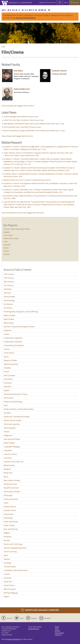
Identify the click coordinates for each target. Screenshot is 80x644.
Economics (8, 383)
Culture (7, 349)
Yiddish (6, 597)
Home (3, 46)
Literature (8, 458)
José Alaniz (18, 71)
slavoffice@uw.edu (34, 629)
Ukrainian (7, 254)
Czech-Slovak (8, 235)
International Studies (12, 439)
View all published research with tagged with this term (23, 213)
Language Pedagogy (12, 447)
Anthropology (9, 300)
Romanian (7, 245)
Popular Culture (10, 510)
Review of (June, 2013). (27, 180)
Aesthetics (8, 289)
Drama (6, 372)
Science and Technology (13, 544)
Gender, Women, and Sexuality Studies (19, 409)
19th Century (9, 278)
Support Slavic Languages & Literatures (40, 610)
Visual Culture (9, 585)
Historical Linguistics (12, 424)
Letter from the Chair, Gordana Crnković (19, 120)
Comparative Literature (13, 342)
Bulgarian (7, 232)
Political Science (10, 507)
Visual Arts (8, 582)
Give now (75, 3)
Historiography (10, 428)
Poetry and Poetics (11, 499)
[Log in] (60, 3)
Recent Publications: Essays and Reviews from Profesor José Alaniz (29, 131)
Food (6, 405)
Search (66, 3)
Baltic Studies (9, 319)
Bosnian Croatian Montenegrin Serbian (17, 229)
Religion (7, 533)
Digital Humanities (11, 364)
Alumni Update (59, 633)
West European (10, 589)
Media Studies (9, 465)
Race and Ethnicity (11, 529)
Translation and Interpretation (16, 570)
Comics (6, 334)
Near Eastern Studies (12, 480)
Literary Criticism (10, 454)
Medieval (7, 469)
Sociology (7, 563)
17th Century (9, 274)
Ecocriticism (8, 379)
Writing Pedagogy (11, 593)
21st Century (9, 285)
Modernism (8, 473)
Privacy (57, 627)
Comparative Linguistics (13, 338)
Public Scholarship (11, 522)
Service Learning (10, 552)
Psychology (8, 518)
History (7, 432)
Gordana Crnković (59, 71)
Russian (6, 248)
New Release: (29, 124)
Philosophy (8, 495)
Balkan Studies (9, 315)
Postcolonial (8, 514)
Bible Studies (9, 323)
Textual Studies (10, 567)
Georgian (7, 413)
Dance (6, 357)
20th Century (9, 282)
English (7, 390)
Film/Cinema (8, 398)
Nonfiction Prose (10, 484)
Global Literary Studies (11, 238)
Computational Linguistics (14, 345)
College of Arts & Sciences (47, 3)
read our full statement (26, 18)
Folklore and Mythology (13, 402)
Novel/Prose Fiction (11, 488)
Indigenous (8, 435)
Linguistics (8, 450)
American (7, 293)
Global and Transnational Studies (17, 417)
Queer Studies (9, 525)
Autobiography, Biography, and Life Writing (21, 312)
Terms (57, 629)
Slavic (6, 555)
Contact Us (58, 635)
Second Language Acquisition (15, 548)
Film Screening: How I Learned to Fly (18, 127)
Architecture (8, 304)
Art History (8, 308)
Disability (7, 368)
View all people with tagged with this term (18, 106)
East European (9, 375)
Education (7, 387)
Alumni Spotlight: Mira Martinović (17, 117)
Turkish (7, 574)
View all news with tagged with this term (17, 136)
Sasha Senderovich (22, 89)
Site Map (57, 631)
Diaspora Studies (10, 360)
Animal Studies (9, 297)
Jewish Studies (9, 443)
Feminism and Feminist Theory (16, 394)
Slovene (6, 251)
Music (6, 477)
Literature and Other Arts (14, 462)
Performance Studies (12, 492)
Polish (6, 242)
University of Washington (13, 639)
